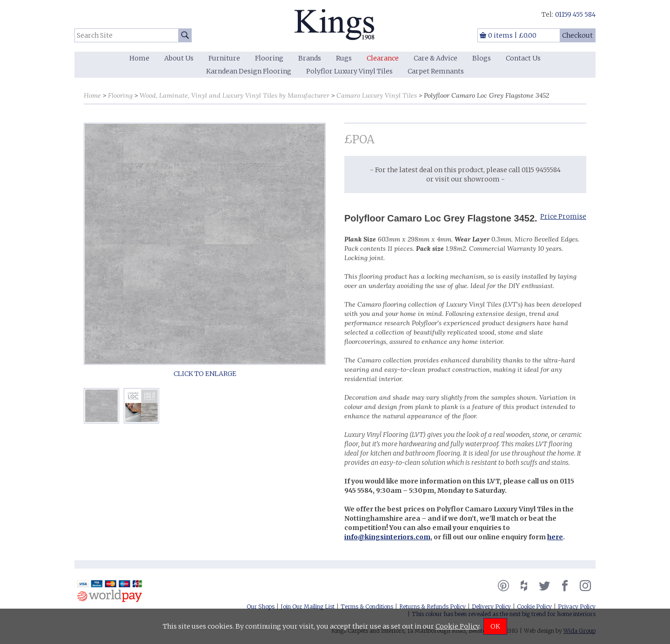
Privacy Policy (577, 607)
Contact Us (523, 58)
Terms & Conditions (367, 607)
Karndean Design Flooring (249, 71)
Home (139, 58)
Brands (310, 58)
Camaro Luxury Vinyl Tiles (377, 95)
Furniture (224, 58)
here (555, 537)
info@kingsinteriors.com (387, 537)
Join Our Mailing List (308, 607)
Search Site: (75, 29)
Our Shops (261, 607)
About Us (179, 58)
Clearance (383, 58)
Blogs (482, 58)
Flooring (269, 58)
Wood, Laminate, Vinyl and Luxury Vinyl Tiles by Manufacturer (234, 95)
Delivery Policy (491, 607)
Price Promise (563, 216)
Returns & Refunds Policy (432, 607)
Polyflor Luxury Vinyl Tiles (349, 71)
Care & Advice (435, 58)
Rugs (344, 58)
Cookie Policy (534, 607)
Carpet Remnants (436, 71)
